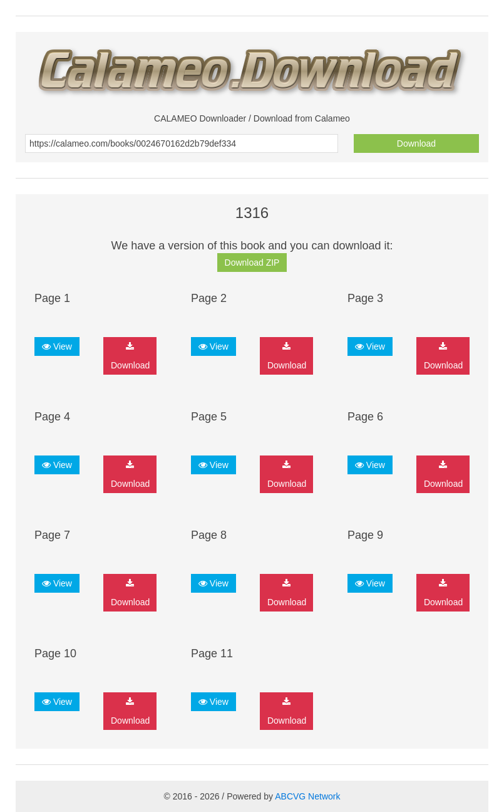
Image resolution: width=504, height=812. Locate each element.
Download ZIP (252, 263)
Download (416, 143)
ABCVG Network (307, 796)
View (57, 346)
